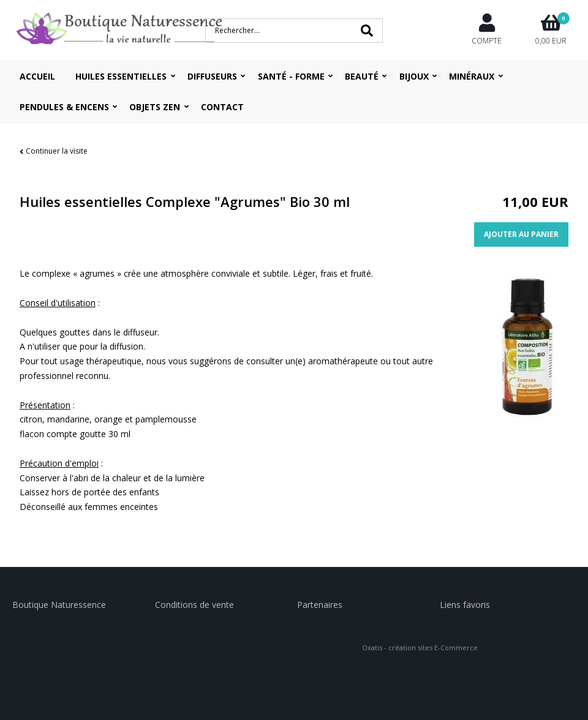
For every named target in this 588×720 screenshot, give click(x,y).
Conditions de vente (194, 605)
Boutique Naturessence (59, 605)
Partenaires (320, 605)
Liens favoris (465, 605)
